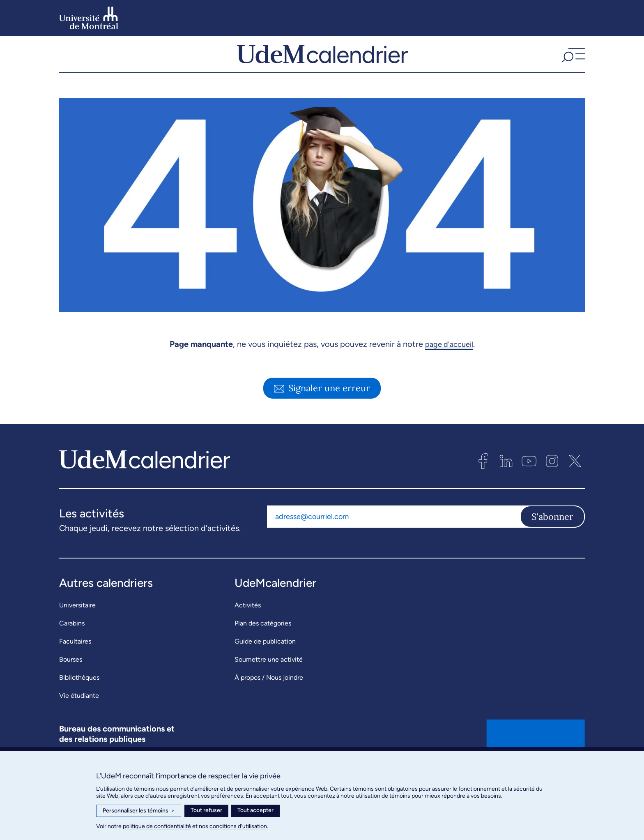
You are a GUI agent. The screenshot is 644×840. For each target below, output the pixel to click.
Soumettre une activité (269, 682)
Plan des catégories (263, 645)
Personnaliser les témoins (139, 811)
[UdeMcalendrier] (322, 65)
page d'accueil (449, 366)
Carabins (72, 645)
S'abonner (552, 539)
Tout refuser (206, 810)
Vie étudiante (79, 718)
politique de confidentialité (157, 826)
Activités (248, 627)
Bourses (71, 682)
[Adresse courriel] (393, 539)
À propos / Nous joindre (269, 700)
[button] (572, 65)
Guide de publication (265, 663)
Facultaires (75, 663)
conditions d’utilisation (238, 826)
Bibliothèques (79, 700)
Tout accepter (255, 810)
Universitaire (77, 627)
